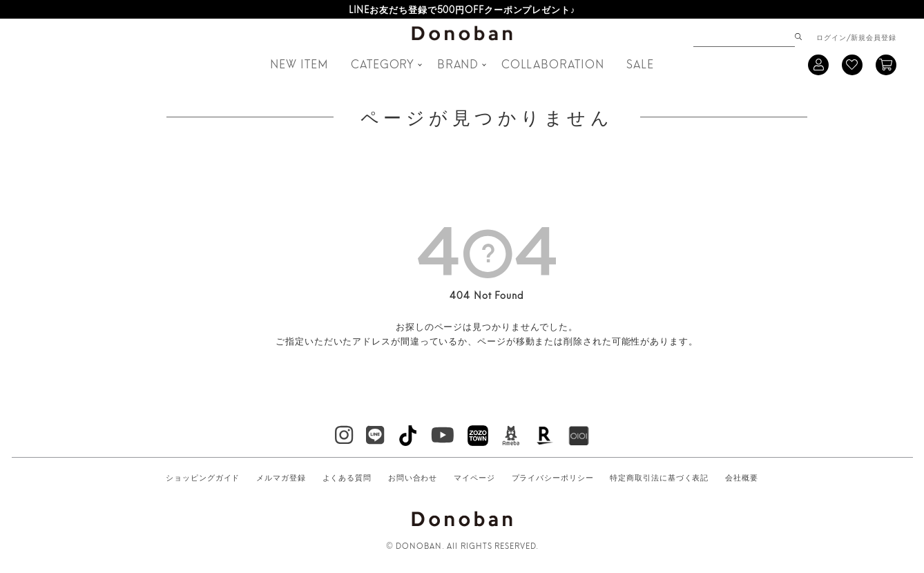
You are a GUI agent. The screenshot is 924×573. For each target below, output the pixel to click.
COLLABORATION (553, 63)
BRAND (458, 63)
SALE (640, 63)
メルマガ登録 (281, 477)
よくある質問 (347, 477)
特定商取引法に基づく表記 (659, 477)
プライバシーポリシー (553, 477)
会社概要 (742, 477)
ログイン (831, 37)
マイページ (474, 477)
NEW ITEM (299, 63)
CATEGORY (383, 63)
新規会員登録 (873, 37)
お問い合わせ (413, 477)
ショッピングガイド (203, 477)
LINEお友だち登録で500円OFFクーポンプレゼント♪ (462, 9)
